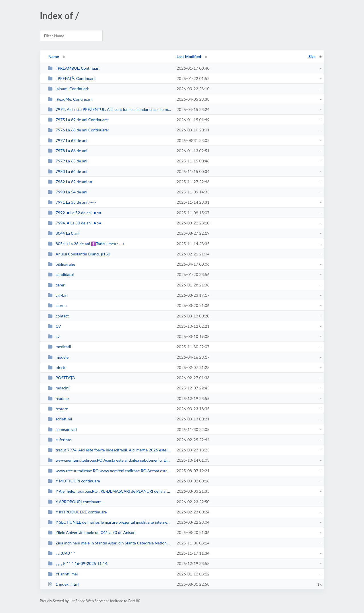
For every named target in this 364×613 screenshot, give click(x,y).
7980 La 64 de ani (68, 171)
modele (58, 357)
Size (312, 56)
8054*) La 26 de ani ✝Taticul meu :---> (86, 244)
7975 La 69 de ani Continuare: (78, 120)
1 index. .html (64, 584)
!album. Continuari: (68, 89)
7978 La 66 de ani (68, 151)
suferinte (59, 440)
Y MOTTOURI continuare (74, 481)
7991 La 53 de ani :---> (72, 202)
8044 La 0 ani (64, 233)
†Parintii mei (63, 574)
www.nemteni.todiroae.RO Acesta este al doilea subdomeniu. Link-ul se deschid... (110, 460)
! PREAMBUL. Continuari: (74, 68)
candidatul (61, 274)
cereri (57, 285)
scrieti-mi (60, 419)
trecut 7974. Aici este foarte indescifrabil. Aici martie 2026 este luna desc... (110, 450)
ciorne (57, 305)
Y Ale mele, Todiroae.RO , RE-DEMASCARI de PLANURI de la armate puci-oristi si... (110, 491)
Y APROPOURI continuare (75, 502)
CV (54, 326)
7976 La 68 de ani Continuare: (78, 130)
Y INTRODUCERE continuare (77, 512)
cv (54, 336)
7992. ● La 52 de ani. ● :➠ (75, 213)
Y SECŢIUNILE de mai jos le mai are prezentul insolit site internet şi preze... (110, 522)
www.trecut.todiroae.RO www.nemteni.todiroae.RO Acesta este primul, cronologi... (110, 471)
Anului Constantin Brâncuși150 (79, 254)
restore (58, 409)
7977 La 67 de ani (68, 140)
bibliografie (61, 264)
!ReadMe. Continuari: (70, 99)
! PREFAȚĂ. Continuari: (72, 78)
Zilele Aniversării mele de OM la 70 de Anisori (92, 532)
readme (58, 398)
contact (58, 316)
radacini (59, 388)
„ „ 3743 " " (61, 553)
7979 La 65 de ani (68, 161)
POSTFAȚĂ (61, 378)
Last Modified (189, 56)
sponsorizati (62, 429)
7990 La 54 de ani (68, 192)
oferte (57, 367)
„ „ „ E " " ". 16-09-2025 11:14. (78, 563)
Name (54, 56)
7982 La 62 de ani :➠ (70, 182)
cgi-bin (58, 295)
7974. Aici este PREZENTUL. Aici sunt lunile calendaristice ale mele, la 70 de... (110, 109)
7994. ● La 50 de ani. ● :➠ (75, 223)
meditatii (59, 347)
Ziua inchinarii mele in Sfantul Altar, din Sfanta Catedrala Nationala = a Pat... (110, 543)
